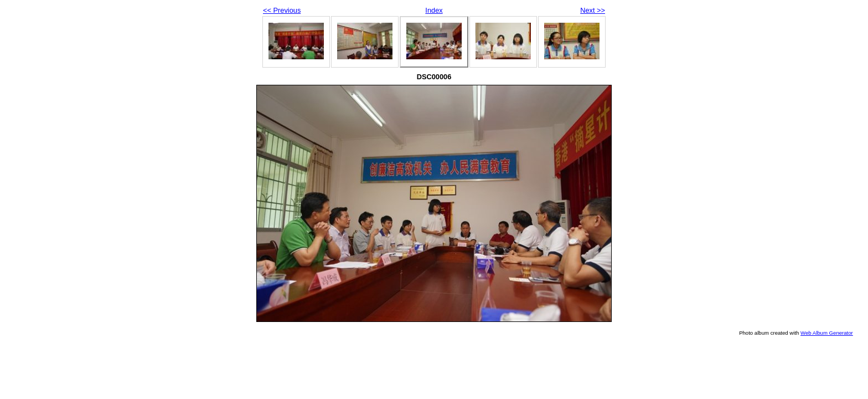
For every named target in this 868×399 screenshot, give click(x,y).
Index (434, 10)
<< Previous (282, 10)
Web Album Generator (827, 333)
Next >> (593, 10)
